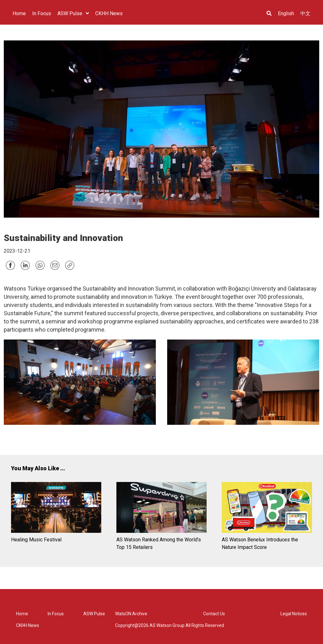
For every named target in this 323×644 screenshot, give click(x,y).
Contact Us (214, 614)
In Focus (56, 614)
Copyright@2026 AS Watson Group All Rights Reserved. (170, 625)
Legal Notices (294, 614)
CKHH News (28, 625)
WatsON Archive (131, 614)
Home (22, 614)
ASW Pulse (94, 614)
